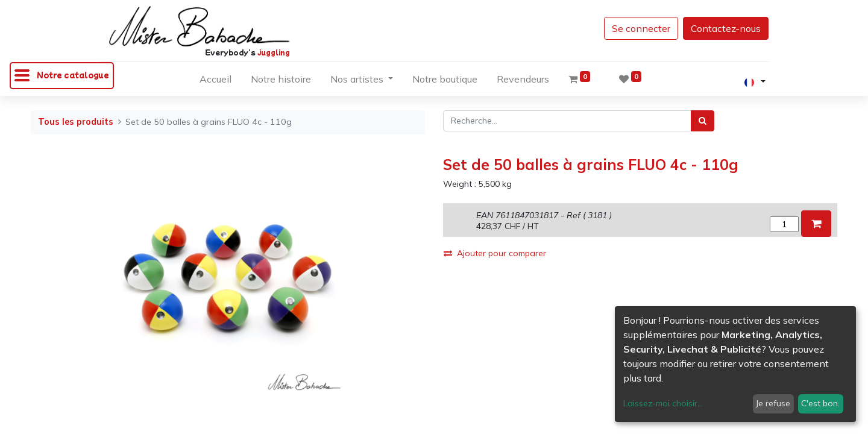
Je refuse (773, 403)
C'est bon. (820, 403)
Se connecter (641, 28)
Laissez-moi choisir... (663, 403)
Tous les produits (76, 122)
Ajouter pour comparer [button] (495, 253)
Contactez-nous (726, 28)
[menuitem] (215, 81)
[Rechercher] (703, 121)
